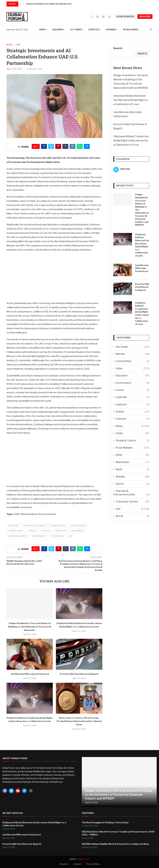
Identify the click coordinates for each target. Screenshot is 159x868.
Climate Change (58, 526)
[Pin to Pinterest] (58, 146)
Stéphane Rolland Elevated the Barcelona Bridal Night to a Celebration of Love (131, 100)
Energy (32, 531)
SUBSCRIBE (145, 17)
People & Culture (132, 441)
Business (111, 30)
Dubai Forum (84, 859)
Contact (77, 864)
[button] (21, 4)
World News (131, 30)
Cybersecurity (16, 531)
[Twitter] (92, 17)
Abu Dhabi (13, 526)
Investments (78, 531)
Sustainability (39, 536)
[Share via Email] (87, 146)
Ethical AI (45, 531)
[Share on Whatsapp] (80, 146)
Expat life (132, 397)
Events (132, 390)
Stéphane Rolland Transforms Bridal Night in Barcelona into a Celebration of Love (131, 141)
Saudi (132, 469)
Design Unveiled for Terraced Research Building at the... (57, 4)
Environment (132, 383)
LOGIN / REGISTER (125, 17)
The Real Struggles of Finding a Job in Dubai (105, 823)
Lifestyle (94, 30)
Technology (58, 536)
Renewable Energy (18, 536)
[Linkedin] (103, 17)
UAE (71, 536)
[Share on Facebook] (44, 146)
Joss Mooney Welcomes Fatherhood (30, 674)
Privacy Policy (93, 864)
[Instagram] (98, 17)
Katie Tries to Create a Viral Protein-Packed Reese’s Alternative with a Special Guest (79, 721)
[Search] (151, 30)
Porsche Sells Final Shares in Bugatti (79, 674)
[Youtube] (109, 17)
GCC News (76, 30)
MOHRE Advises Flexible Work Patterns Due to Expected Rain (115, 844)
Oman (132, 433)
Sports (132, 484)
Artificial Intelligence (34, 526)
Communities (132, 361)
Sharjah (132, 477)
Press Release (132, 448)
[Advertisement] (54, 276)
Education (132, 376)
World (132, 516)
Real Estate (132, 462)
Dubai (132, 368)
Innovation (61, 531)
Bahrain (132, 354)
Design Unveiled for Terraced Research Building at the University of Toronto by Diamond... (30, 627)
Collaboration (78, 526)
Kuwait (132, 412)
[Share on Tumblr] (65, 146)
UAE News (58, 30)
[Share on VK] (73, 146)
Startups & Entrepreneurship (131, 493)
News (42, 30)
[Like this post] (37, 146)
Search (118, 48)
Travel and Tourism (132, 502)
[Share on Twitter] (51, 146)
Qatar (132, 455)
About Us (64, 864)
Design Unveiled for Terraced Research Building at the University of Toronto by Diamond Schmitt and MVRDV (142, 210)
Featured (132, 405)
